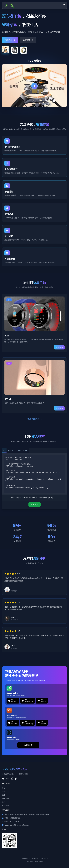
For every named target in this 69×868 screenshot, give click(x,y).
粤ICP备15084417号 (35, 861)
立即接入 (35, 505)
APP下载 (5, 798)
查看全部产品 (35, 419)
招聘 (3, 802)
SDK (4, 795)
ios (4, 450)
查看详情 (59, 347)
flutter (25, 450)
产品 (3, 791)
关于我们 (5, 805)
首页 (3, 788)
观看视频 (28, 40)
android (11, 450)
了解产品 (10, 40)
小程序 (18, 450)
